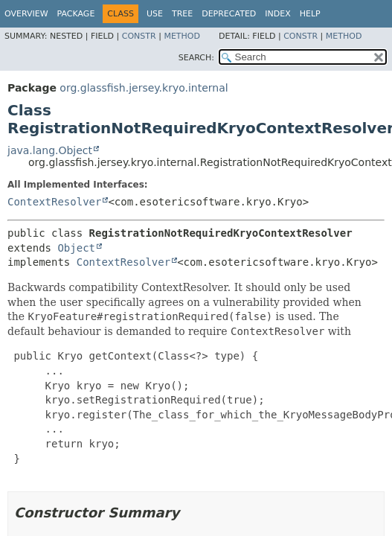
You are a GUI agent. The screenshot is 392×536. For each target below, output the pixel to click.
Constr (139, 36)
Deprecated (229, 14)
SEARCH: (196, 58)
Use (155, 14)
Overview (26, 14)
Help (310, 14)
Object (76, 248)
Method (182, 36)
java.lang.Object (50, 150)
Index (277, 14)
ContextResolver (54, 202)
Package (76, 14)
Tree (182, 14)
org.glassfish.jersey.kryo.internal (144, 88)
